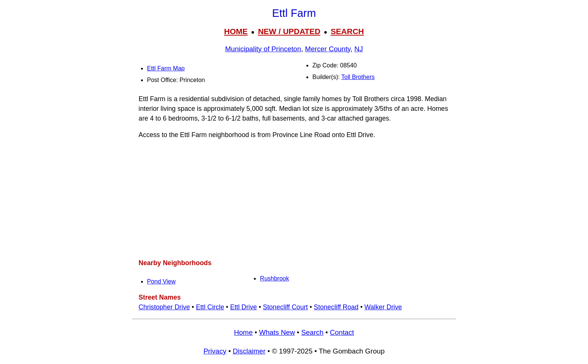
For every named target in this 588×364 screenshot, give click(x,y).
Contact (342, 332)
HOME (236, 31)
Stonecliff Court (285, 307)
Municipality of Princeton (263, 49)
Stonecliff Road (336, 307)
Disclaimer (249, 351)
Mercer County (328, 49)
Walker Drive (383, 307)
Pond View (161, 281)
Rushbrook (274, 278)
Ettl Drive (244, 307)
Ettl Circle (210, 307)
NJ (359, 49)
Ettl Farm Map (166, 68)
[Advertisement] (294, 199)
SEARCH (347, 31)
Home (243, 332)
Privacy (215, 351)
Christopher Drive (164, 307)
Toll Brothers (358, 77)
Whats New (277, 332)
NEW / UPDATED (289, 31)
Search (312, 332)
